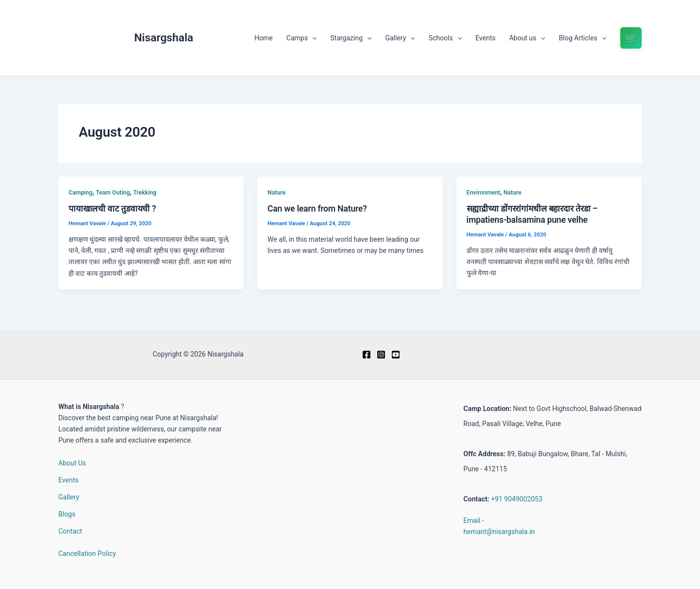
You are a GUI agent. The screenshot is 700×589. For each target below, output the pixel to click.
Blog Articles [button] (583, 38)
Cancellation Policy (87, 553)
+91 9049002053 (517, 499)
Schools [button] (445, 38)
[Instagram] (381, 355)
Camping (80, 193)
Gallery (69, 497)
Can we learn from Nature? (317, 209)
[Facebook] (367, 355)
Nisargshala (164, 38)
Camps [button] (301, 38)
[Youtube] (396, 355)
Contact (70, 531)
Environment (483, 193)
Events (485, 38)
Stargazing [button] (351, 38)
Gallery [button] (400, 38)
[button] (312, 38)
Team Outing (113, 193)
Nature (276, 193)
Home (263, 38)
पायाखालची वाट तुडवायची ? (112, 209)
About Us (72, 463)
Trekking (145, 193)
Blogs (67, 514)
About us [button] (527, 38)
